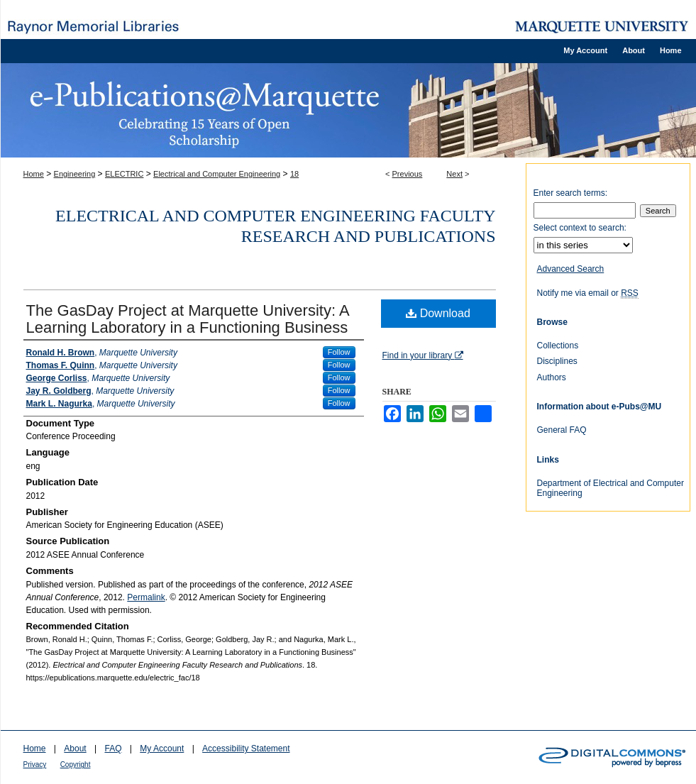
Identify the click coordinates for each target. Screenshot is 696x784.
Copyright (76, 764)
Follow (339, 352)
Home (34, 174)
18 (294, 174)
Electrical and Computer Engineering (217, 174)
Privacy (35, 764)
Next (454, 174)
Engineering (75, 174)
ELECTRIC (124, 174)
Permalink (146, 597)
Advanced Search (571, 269)
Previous (408, 174)
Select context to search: (580, 228)
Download (438, 313)
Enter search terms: (571, 193)
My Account (162, 749)
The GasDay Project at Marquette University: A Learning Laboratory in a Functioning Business (188, 319)
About (75, 749)
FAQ (113, 749)
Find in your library (423, 355)
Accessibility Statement (246, 749)
